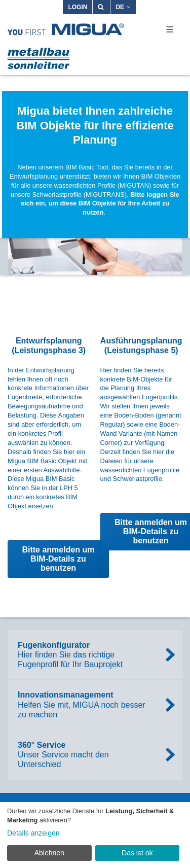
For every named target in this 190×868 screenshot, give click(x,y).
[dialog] (95, 835)
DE (123, 7)
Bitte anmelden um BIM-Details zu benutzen (58, 559)
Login (78, 7)
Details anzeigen (33, 833)
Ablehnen (49, 853)
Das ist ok (137, 853)
